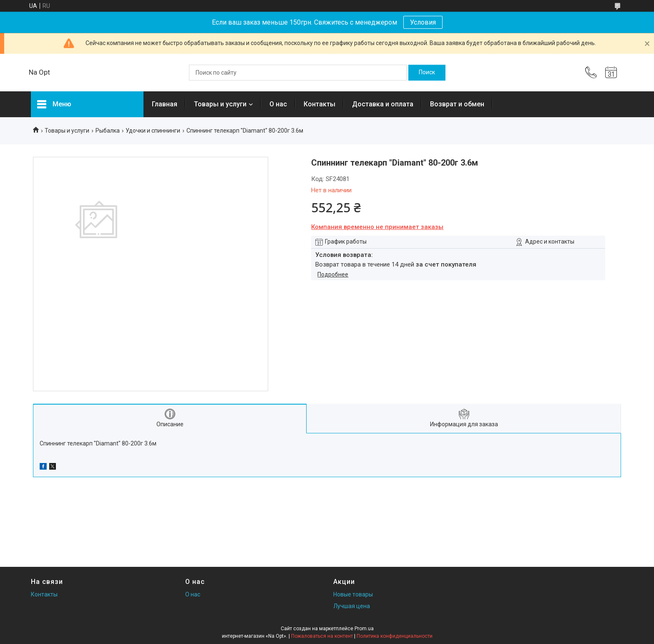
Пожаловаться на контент (322, 636)
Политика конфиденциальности (395, 636)
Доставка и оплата (383, 104)
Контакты (319, 104)
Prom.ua (364, 629)
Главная (165, 104)
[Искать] (427, 73)
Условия (423, 22)
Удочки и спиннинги (153, 131)
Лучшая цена (352, 606)
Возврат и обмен (457, 104)
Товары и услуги (220, 104)
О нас (278, 104)
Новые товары (353, 594)
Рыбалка (108, 131)
